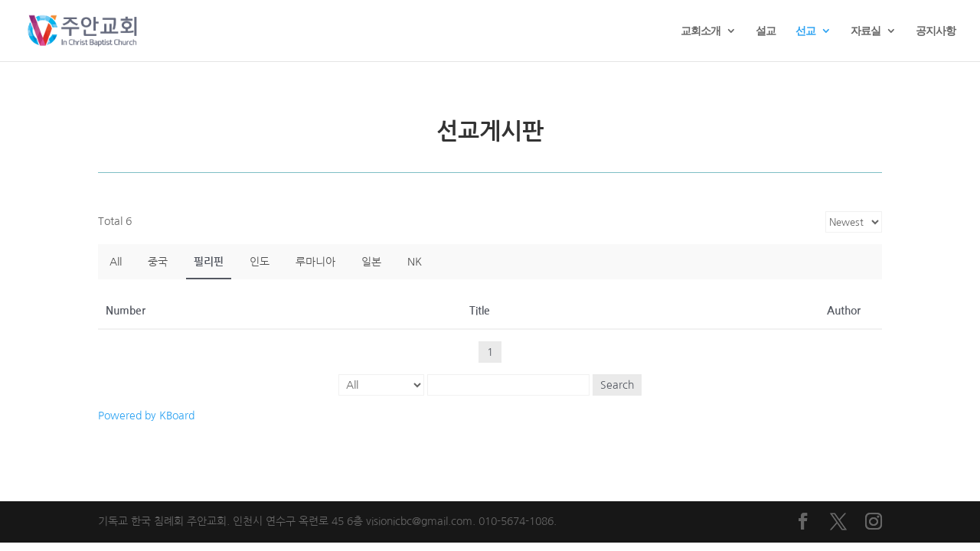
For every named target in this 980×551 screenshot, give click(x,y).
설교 (766, 31)
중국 (158, 262)
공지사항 (936, 31)
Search (617, 385)
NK (415, 262)
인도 (260, 262)
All (116, 262)
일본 (371, 262)
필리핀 (209, 262)
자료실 (866, 31)
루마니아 (315, 262)
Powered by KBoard (146, 416)
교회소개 (701, 31)
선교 (805, 31)
